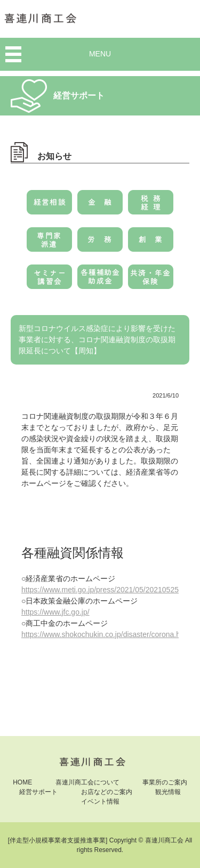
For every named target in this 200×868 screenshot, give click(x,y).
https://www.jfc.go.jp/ (55, 612)
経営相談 (49, 206)
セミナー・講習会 (49, 280)
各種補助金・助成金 (100, 280)
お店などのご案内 (107, 792)
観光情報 (168, 792)
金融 (100, 206)
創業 (151, 243)
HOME (22, 782)
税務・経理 (151, 206)
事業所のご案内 (165, 782)
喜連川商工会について (87, 782)
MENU (100, 54)
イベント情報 (100, 801)
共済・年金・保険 (151, 280)
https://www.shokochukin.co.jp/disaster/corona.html (106, 634)
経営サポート (38, 792)
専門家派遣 (49, 243)
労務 (100, 243)
